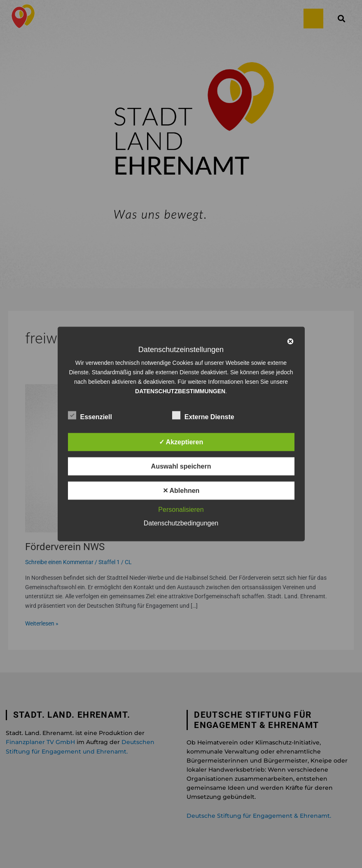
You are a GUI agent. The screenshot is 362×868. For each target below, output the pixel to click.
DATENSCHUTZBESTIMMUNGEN (180, 391)
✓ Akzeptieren (181, 442)
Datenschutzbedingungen (181, 523)
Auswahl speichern (181, 466)
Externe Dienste (203, 415)
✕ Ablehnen (181, 491)
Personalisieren (181, 510)
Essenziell (90, 415)
